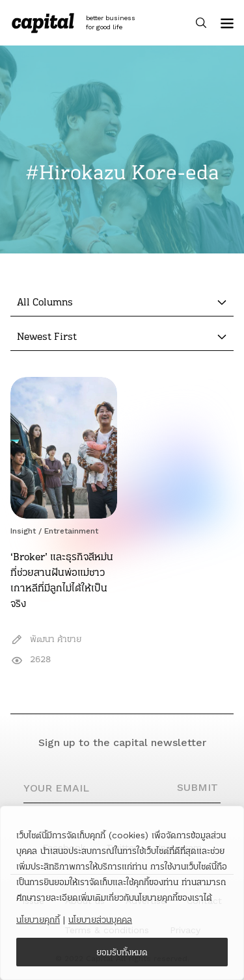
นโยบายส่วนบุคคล (100, 920)
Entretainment (71, 531)
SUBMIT (197, 787)
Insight (23, 531)
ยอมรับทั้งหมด (122, 952)
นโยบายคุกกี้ (38, 920)
